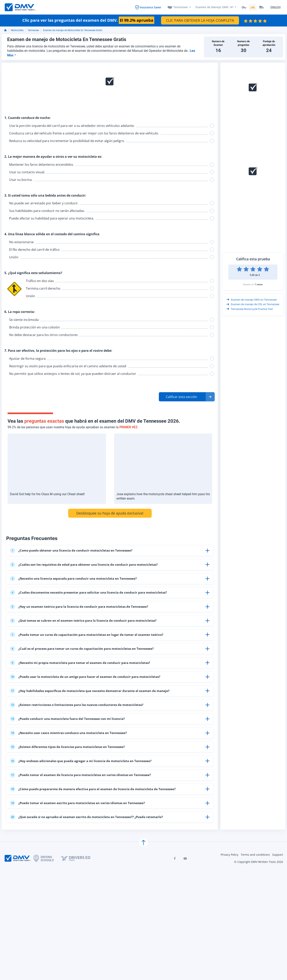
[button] (187, 397)
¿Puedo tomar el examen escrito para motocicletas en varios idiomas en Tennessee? (82, 824)
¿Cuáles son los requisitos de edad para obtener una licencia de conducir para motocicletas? (88, 566)
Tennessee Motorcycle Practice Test (250, 309)
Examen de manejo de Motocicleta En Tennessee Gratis (73, 30)
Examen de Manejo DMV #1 (214, 7)
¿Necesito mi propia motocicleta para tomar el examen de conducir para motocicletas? (84, 672)
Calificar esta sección (181, 397)
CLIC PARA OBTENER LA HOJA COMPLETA (200, 21)
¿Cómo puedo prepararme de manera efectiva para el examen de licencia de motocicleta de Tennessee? (97, 808)
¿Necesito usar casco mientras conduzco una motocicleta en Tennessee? (73, 748)
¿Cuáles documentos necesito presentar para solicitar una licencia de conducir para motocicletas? (93, 597)
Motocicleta (17, 30)
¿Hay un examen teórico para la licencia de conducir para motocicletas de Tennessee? (83, 612)
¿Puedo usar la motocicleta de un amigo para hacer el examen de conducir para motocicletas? (90, 687)
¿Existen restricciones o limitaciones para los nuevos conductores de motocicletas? (81, 718)
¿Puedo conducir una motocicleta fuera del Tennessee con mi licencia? (71, 733)
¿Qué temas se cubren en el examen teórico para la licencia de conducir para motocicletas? (87, 627)
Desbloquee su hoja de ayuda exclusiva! (110, 513)
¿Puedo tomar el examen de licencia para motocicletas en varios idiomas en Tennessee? (85, 793)
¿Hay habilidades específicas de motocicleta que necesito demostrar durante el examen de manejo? (94, 703)
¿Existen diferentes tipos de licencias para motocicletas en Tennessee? (71, 763)
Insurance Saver (150, 7)
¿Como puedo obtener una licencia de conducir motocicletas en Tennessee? (75, 551)
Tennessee (181, 7)
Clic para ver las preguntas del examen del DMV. (88, 21)
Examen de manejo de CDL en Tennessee (253, 305)
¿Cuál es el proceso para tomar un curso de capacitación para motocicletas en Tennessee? (86, 657)
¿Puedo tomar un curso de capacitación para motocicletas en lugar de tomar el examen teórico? (91, 642)
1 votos (259, 284)
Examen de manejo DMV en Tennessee (252, 300)
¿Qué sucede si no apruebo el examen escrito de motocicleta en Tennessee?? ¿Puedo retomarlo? (91, 839)
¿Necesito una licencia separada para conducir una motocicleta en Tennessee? (78, 581)
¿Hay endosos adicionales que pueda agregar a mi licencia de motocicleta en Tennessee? (85, 778)
